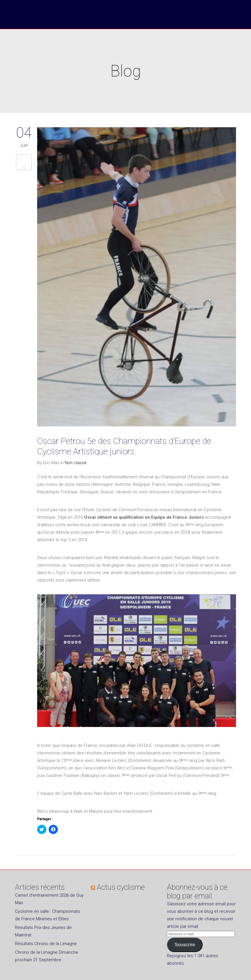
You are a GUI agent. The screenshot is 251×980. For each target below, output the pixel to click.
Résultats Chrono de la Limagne (46, 944)
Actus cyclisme (121, 887)
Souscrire (185, 945)
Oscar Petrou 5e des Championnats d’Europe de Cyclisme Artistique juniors (124, 446)
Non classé (76, 463)
